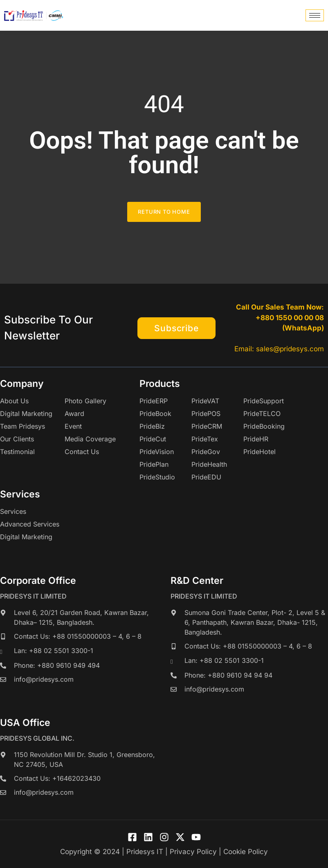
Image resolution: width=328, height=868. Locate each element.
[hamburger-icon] (315, 15)
